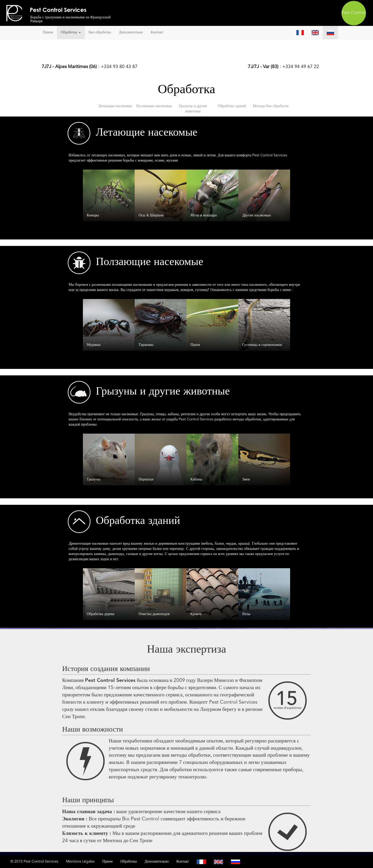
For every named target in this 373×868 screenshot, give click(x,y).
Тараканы (146, 345)
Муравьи (94, 345)
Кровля (196, 614)
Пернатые (146, 479)
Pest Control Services (58, 10)
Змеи (246, 479)
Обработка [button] (71, 32)
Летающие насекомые (115, 106)
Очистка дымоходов (154, 614)
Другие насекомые (256, 215)
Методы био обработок (271, 106)
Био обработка (100, 32)
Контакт (157, 32)
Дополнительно (131, 32)
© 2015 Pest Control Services (34, 862)
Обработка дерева (101, 614)
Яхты (246, 614)
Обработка (129, 862)
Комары (93, 215)
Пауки (195, 345)
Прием (48, 32)
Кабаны (196, 479)
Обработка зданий (232, 106)
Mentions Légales (80, 862)
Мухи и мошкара (204, 215)
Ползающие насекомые (154, 106)
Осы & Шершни (151, 215)
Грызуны (94, 479)
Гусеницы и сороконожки (262, 345)
